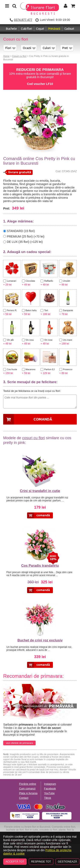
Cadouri (69, 29)
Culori (47, 48)
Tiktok (48, 798)
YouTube (49, 793)
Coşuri (40, 29)
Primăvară (54, 29)
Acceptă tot (15, 862)
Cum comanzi (27, 789)
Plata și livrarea (28, 793)
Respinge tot (41, 862)
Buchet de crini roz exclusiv (40, 640)
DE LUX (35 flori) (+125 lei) (25, 242)
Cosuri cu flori (19, 56)
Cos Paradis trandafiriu (40, 566)
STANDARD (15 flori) (21, 231)
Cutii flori (26, 29)
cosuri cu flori (33, 438)
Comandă (43, 419)
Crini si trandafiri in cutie (40, 491)
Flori (8, 48)
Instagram (50, 784)
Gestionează (67, 862)
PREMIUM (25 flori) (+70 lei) (26, 236)
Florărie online (28, 784)
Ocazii (27, 48)
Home (6, 56)
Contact (24, 798)
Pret (65, 48)
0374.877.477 (23, 20)
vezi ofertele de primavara (19, 743)
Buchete (11, 29)
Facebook (50, 789)
